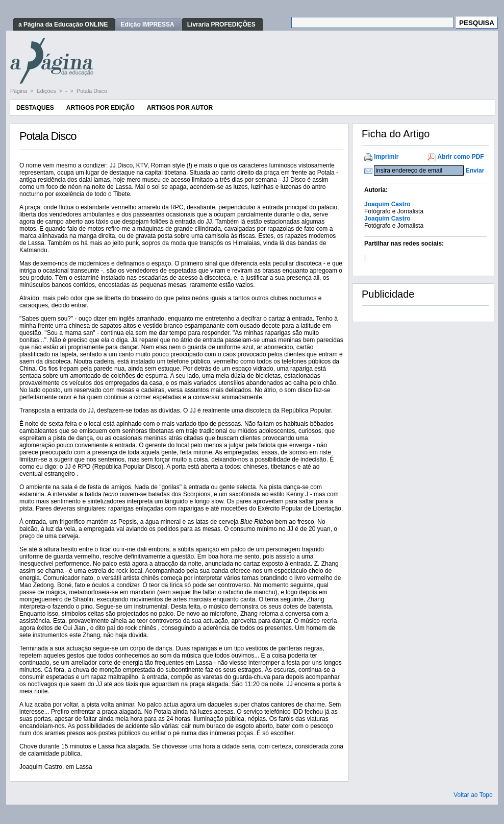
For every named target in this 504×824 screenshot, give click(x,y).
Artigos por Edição (100, 108)
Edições (47, 91)
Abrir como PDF (460, 157)
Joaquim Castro (387, 204)
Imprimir (386, 157)
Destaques (35, 108)
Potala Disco (92, 91)
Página (19, 91)
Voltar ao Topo (473, 795)
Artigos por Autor (180, 108)
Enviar (475, 171)
